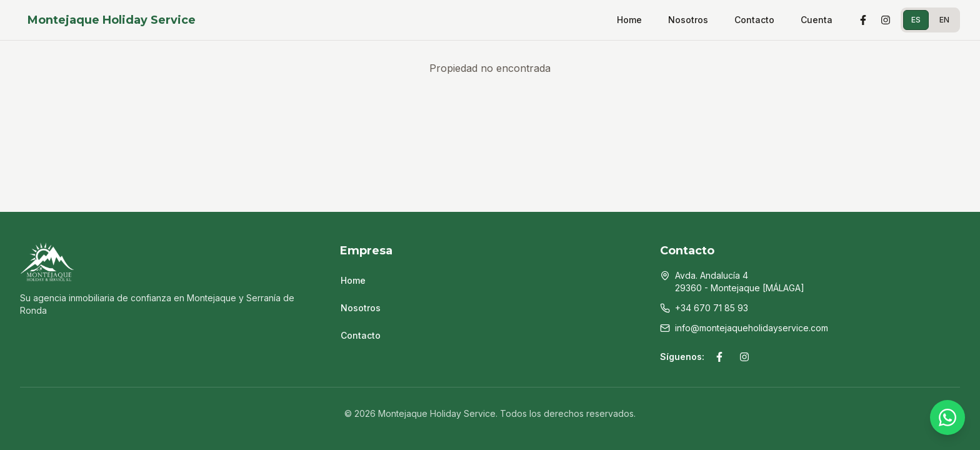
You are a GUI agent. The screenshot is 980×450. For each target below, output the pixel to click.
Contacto (754, 20)
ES (916, 20)
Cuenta (817, 20)
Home (629, 20)
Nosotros (688, 20)
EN (944, 20)
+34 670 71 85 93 (712, 308)
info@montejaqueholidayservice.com (752, 328)
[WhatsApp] (947, 417)
